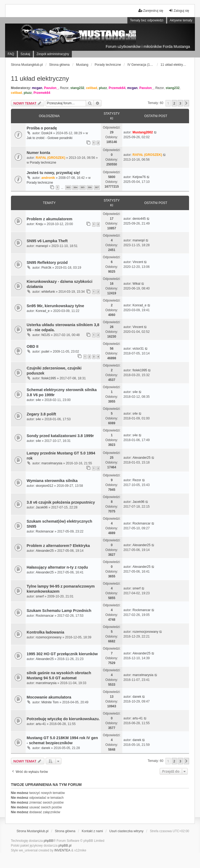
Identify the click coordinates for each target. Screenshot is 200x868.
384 (75, 187)
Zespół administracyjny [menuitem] (53, 54)
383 (68, 187)
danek (137, 697)
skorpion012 (44, 486)
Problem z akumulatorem (50, 219)
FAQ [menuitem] (11, 54)
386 (90, 187)
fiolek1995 (49, 378)
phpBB (48, 841)
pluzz (103, 88)
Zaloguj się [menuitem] (179, 11)
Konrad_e (43, 311)
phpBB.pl (65, 846)
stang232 (77, 88)
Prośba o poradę (42, 128)
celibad (91, 88)
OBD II (33, 346)
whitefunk (48, 292)
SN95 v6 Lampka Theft (47, 241)
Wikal (136, 284)
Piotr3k (46, 268)
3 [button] (180, 103)
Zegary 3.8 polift (41, 414)
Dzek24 (47, 133)
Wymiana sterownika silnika (52, 481)
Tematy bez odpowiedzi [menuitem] (147, 20)
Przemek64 (117, 88)
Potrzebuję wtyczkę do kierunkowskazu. (63, 719)
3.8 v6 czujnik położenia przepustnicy (61, 502)
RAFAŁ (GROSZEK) (51, 158)
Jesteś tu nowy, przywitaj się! (53, 173)
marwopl (42, 246)
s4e (38, 400)
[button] (186, 103)
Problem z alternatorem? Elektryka (58, 546)
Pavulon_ (51, 88)
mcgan (37, 88)
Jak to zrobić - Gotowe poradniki (50, 138)
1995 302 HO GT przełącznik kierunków (62, 654)
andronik (48, 178)
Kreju (40, 224)
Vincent (138, 262)
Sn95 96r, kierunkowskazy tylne (55, 306)
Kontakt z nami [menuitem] (92, 831)
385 (82, 187)
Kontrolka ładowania (46, 632)
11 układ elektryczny (40, 78)
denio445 (139, 219)
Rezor (64, 88)
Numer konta (38, 153)
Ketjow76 (139, 177)
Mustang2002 (143, 132)
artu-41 (41, 724)
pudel (45, 352)
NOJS (46, 335)
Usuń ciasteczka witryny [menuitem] (126, 831)
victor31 (138, 349)
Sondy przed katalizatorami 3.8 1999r (60, 436)
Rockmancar (45, 531)
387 (97, 187)
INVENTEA (62, 850)
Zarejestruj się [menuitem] (151, 11)
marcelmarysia (52, 463)
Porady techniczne (43, 163)
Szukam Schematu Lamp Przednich (59, 611)
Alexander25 (141, 458)
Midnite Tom (50, 702)
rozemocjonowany (49, 637)
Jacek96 (42, 507)
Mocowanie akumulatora (49, 697)
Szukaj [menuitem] (25, 54)
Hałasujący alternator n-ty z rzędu (57, 567)
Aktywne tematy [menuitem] (181, 20)
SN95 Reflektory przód (47, 263)
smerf (40, 596)
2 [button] (174, 103)
